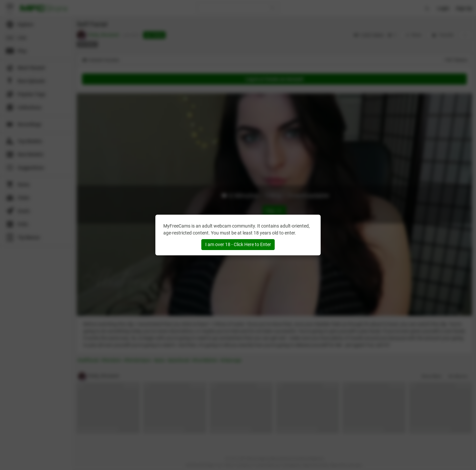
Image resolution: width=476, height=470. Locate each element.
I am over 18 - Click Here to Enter (238, 244)
